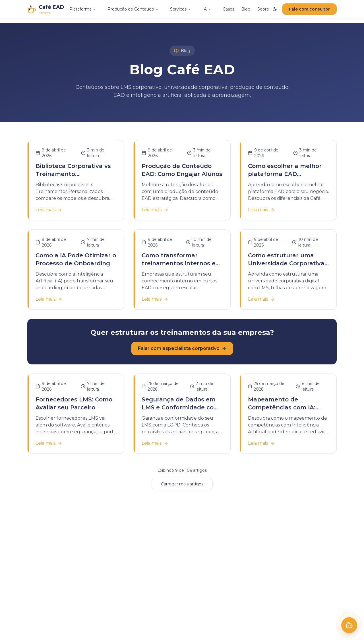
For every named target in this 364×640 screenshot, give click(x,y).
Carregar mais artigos (182, 484)
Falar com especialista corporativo (182, 348)
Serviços (181, 9)
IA (207, 9)
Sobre (263, 9)
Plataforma (83, 9)
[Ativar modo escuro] (275, 9)
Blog (246, 9)
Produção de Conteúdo (133, 9)
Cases (228, 9)
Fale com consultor (309, 9)
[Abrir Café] (349, 625)
